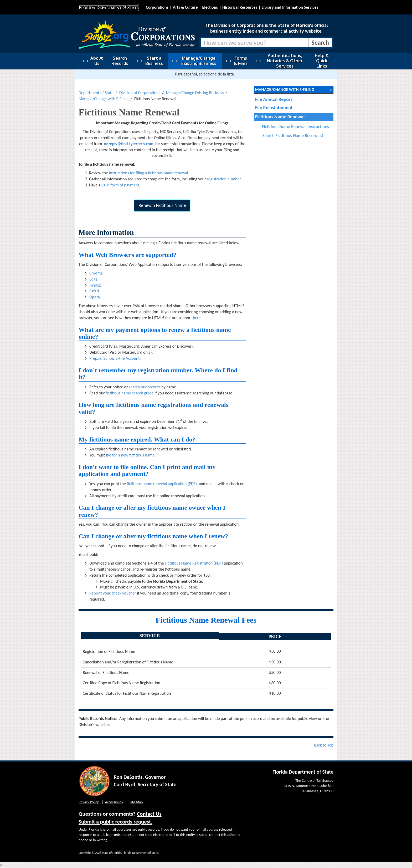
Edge (93, 279)
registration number (224, 179)
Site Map (136, 802)
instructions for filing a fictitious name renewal (148, 173)
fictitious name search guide (130, 393)
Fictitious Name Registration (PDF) (194, 563)
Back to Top (324, 745)
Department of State (96, 93)
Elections (210, 7)
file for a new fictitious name (130, 455)
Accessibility (114, 802)
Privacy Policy (89, 802)
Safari (94, 291)
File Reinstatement (274, 107)
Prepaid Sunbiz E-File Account (114, 358)
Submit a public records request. (115, 822)
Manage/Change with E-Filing (104, 99)
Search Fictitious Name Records (291, 136)
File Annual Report (274, 99)
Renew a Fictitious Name (162, 205)
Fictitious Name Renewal (280, 117)
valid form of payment (120, 185)
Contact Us (149, 814)
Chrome (96, 273)
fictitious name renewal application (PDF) (162, 484)
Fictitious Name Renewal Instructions (295, 127)
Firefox (95, 285)
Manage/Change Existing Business (195, 93)
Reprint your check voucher (113, 593)
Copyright (85, 853)
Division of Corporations (140, 93)
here (197, 318)
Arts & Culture (185, 7)
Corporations (157, 7)
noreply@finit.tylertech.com (129, 144)
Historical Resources (240, 7)
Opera (95, 297)
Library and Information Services (290, 7)
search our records (145, 387)
